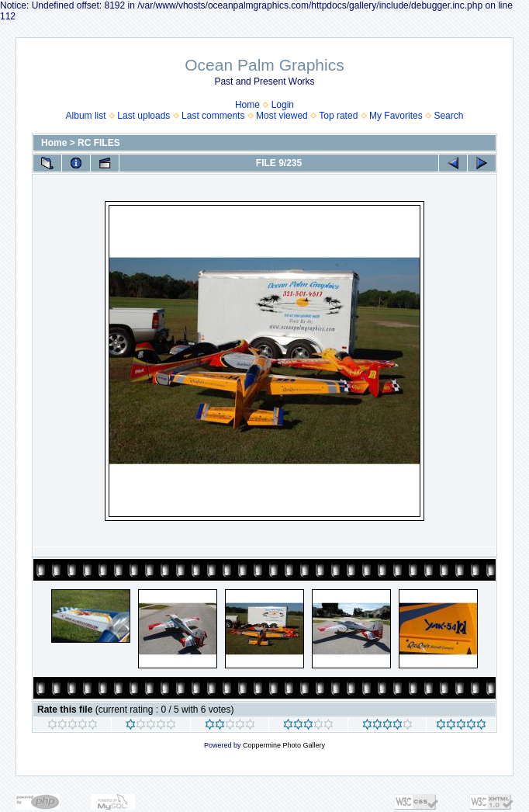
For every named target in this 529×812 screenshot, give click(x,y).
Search (448, 116)
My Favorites (396, 116)
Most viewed (282, 116)
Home (247, 105)
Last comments (213, 116)
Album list (86, 116)
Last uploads (143, 116)
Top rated (338, 116)
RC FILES (99, 143)
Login (283, 105)
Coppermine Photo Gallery (284, 745)
